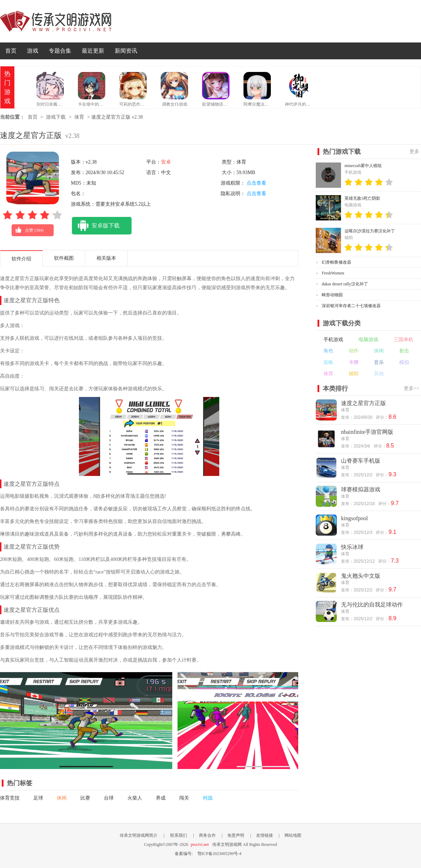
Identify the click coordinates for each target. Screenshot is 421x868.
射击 (404, 351)
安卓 (166, 162)
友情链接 (265, 835)
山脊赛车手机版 (361, 461)
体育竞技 (10, 798)
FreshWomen (333, 273)
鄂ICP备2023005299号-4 (219, 854)
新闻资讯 (126, 51)
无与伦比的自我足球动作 (372, 605)
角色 (328, 351)
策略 (328, 362)
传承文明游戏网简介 (139, 835)
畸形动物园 (332, 295)
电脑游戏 (368, 340)
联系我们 (179, 835)
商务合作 (207, 835)
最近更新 (93, 51)
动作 (354, 351)
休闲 (62, 798)
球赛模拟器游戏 (361, 489)
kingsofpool (354, 518)
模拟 (404, 362)
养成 (161, 798)
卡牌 (354, 362)
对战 (208, 798)
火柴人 (135, 798)
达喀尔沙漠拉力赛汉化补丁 (370, 231)
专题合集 (60, 51)
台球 (109, 798)
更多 (414, 151)
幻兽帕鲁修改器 (336, 262)
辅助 (354, 374)
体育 (79, 117)
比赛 (85, 798)
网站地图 (293, 835)
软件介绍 (21, 259)
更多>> (412, 388)
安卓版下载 (96, 226)
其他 (379, 374)
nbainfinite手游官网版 (367, 432)
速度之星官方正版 (363, 403)
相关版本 (106, 258)
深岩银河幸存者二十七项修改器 (351, 306)
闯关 (184, 798)
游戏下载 (56, 117)
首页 (11, 51)
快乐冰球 (352, 547)
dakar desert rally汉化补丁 (345, 284)
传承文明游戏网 (56, 21)
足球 (38, 798)
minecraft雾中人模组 (363, 166)
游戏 (33, 51)
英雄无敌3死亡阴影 (362, 198)
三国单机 (403, 340)
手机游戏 (333, 340)
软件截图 (64, 258)
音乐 (379, 362)
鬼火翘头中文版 (361, 576)
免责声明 (236, 835)
